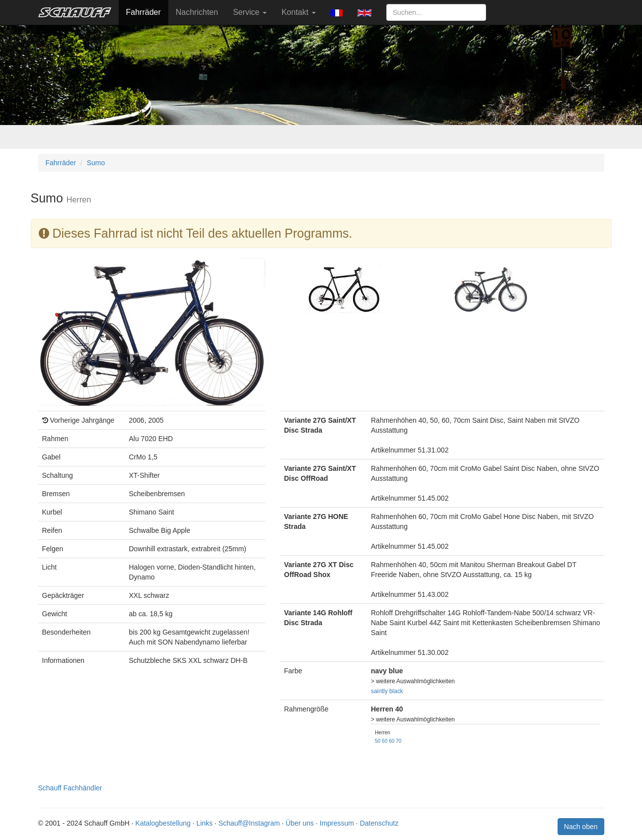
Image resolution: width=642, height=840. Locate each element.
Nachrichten (197, 12)
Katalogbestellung (163, 823)
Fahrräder (143, 12)
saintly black (387, 691)
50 (378, 741)
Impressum (337, 823)
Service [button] (250, 12)
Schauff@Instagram (249, 823)
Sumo (96, 163)
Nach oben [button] (581, 827)
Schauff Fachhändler (70, 788)
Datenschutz (379, 823)
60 (385, 741)
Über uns (300, 823)
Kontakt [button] (299, 12)
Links (205, 823)
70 (398, 741)
